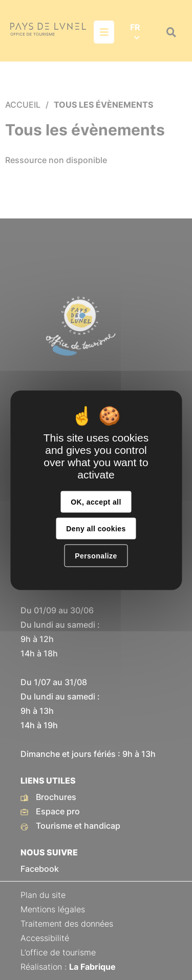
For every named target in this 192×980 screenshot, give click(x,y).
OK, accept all (96, 502)
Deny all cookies (96, 528)
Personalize (96, 555)
